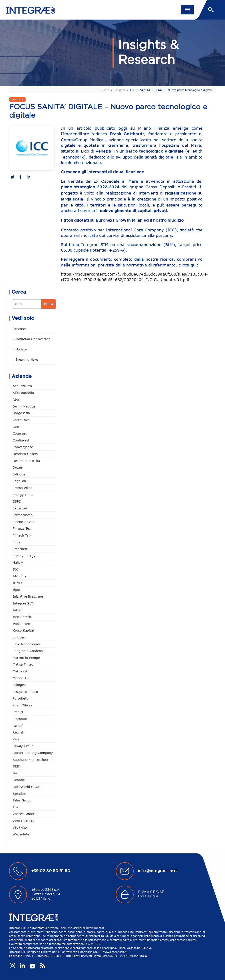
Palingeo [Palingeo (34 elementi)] (19, 685)
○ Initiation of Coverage (32, 339)
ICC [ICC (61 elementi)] (16, 569)
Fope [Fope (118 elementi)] (16, 542)
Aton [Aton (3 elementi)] (16, 399)
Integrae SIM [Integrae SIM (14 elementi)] (23, 603)
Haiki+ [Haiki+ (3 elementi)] (18, 562)
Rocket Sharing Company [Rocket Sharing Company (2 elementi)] (33, 753)
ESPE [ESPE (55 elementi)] (17, 501)
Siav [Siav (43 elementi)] (16, 773)
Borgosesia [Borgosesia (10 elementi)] (21, 413)
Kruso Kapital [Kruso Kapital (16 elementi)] (23, 630)
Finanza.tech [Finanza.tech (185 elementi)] (23, 528)
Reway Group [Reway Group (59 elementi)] (23, 746)
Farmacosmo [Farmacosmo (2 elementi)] (23, 515)
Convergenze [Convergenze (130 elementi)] (23, 447)
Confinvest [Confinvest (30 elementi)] (21, 440)
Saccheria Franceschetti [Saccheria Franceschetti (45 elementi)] (31, 760)
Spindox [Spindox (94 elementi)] (19, 794)
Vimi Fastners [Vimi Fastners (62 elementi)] (23, 821)
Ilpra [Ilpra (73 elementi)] (16, 590)
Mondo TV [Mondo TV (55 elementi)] (21, 678)
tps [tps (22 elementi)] (15, 807)
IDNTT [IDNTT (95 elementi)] (18, 583)
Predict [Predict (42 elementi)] (18, 712)
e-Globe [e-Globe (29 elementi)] (19, 474)
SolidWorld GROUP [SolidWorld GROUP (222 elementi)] (27, 787)
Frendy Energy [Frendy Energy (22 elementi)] (24, 556)
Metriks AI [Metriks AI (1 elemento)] (21, 671)
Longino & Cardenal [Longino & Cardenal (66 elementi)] (28, 651)
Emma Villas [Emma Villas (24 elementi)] (22, 488)
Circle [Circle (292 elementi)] (17, 427)
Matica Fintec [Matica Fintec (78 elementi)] (23, 664)
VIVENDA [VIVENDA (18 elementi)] (20, 828)
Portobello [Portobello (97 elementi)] (21, 698)
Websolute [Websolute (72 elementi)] (21, 834)
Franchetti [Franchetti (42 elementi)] (21, 549)
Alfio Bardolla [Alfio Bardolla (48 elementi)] (23, 393)
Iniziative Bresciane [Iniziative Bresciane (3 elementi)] (28, 596)
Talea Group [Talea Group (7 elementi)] (22, 800)
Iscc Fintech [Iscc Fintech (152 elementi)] (22, 617)
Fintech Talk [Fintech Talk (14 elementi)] (22, 535)
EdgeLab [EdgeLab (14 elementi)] (19, 481)
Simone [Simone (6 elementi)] (19, 780)
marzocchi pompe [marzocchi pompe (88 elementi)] (26, 658)
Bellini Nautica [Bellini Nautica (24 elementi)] (24, 406)
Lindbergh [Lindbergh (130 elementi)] (21, 637)
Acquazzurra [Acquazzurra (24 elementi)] (22, 386)
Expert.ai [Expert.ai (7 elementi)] (20, 508)
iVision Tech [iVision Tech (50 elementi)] (22, 624)
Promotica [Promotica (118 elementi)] (21, 719)
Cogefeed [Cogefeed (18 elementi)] (20, 433)
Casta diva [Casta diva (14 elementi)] (21, 420)
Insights (120, 90)
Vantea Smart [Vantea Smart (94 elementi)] (24, 814)
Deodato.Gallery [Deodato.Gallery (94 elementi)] (25, 454)
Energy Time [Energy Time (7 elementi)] (23, 495)
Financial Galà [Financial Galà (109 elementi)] (23, 522)
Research (20, 329)
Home (105, 90)
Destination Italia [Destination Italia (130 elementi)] (26, 461)
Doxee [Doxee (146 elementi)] (18, 467)
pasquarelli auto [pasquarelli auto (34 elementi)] (25, 692)
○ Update (20, 349)
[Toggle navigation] (187, 10)
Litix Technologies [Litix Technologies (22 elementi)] (27, 644)
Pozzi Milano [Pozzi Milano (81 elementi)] (22, 705)
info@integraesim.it (158, 871)
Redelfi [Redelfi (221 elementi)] (18, 726)
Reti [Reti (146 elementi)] (16, 739)
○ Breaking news (26, 359)
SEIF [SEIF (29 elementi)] (16, 766)
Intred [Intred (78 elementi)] (18, 610)
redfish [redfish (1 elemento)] (18, 732)
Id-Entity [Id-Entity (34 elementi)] (20, 576)
